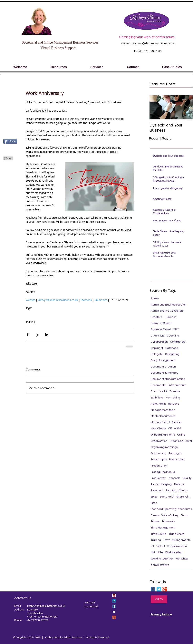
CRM (176, 329)
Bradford (156, 317)
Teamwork (168, 521)
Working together (162, 559)
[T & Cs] (159, 599)
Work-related (174, 552)
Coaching (173, 336)
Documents (158, 385)
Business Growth (161, 323)
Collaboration (159, 342)
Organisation (159, 441)
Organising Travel (181, 441)
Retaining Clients (177, 490)
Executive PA (159, 391)
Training (51, 314)
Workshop (182, 559)
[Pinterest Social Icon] (114, 595)
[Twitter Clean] (114, 612)
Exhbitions (157, 398)
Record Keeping (161, 484)
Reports (179, 484)
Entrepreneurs (177, 385)
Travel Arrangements (177, 540)
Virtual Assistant (177, 546)
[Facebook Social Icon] (114, 606)
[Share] (10, 141)
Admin (155, 298)
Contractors (178, 342)
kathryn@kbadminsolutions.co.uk (154, 44)
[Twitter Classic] (159, 589)
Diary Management (163, 360)
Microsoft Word (35, 314)
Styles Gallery (170, 515)
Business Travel (161, 329)
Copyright (157, 348)
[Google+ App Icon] (114, 617)
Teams (155, 521)
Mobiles (177, 422)
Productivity (158, 478)
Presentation (159, 466)
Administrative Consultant (167, 311)
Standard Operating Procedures (171, 509)
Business (170, 317)
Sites (154, 503)
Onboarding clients (163, 435)
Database (172, 348)
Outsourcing (158, 453)
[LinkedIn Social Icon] (114, 601)
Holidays (174, 404)
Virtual (161, 546)
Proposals (174, 478)
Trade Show (176, 534)
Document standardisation (168, 379)
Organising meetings (164, 447)
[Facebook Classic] (153, 589)
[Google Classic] (165, 589)
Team (184, 515)
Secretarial (64, 314)
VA (152, 546)
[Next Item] (186, 107)
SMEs (154, 497)
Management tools (163, 410)
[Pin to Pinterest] (8, 158)
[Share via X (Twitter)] (37, 335)
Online (181, 435)
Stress (155, 515)
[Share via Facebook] (28, 335)
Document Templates (164, 373)
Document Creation (163, 367)
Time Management (163, 528)
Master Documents (163, 416)
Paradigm (175, 453)
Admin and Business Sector (168, 305)
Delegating (172, 354)
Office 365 (175, 428)
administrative (160, 565)
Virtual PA (157, 552)
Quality (187, 478)
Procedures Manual (163, 472)
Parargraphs (159, 459)
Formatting (173, 398)
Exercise (175, 391)
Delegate (157, 354)
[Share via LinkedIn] (47, 335)
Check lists (158, 336)
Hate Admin (158, 404)
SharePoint (183, 497)
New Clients (158, 428)
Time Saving (159, 534)
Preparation (177, 459)
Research (157, 490)
